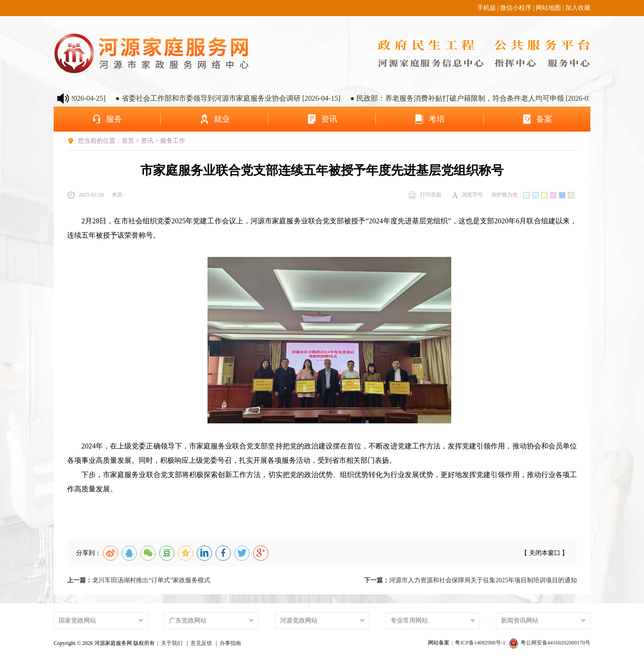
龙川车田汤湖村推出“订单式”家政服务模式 (139, 580)
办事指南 (230, 643)
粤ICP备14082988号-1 (481, 643)
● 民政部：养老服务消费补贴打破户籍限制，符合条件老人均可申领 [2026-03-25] (485, 98)
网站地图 (548, 8)
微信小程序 (516, 8)
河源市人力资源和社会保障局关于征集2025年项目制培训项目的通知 (470, 580)
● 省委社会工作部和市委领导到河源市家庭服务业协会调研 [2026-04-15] (236, 98)
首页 (128, 141)
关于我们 (172, 643)
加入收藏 (578, 8)
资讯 (147, 141)
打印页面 (425, 195)
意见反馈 (201, 643)
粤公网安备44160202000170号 (550, 643)
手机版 (487, 8)
